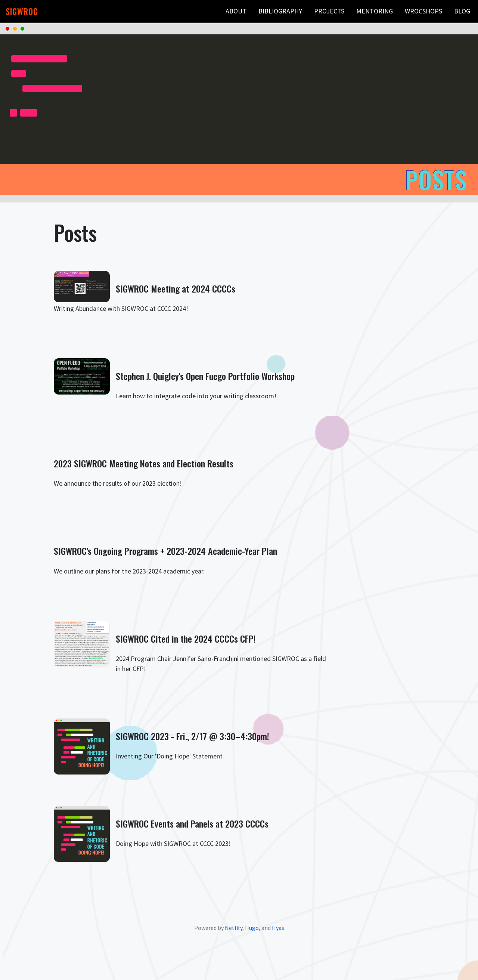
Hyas (278, 928)
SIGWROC (22, 11)
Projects (329, 11)
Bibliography (280, 11)
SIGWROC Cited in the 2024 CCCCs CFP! (186, 639)
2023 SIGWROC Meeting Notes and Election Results (144, 463)
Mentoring (375, 11)
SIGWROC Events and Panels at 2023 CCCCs (192, 823)
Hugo (252, 928)
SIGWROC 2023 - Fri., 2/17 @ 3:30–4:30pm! (193, 736)
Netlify (234, 928)
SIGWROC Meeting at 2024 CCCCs (176, 288)
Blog (462, 11)
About (236, 11)
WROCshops (423, 11)
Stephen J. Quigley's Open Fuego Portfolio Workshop (205, 376)
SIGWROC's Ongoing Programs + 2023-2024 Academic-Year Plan (165, 551)
